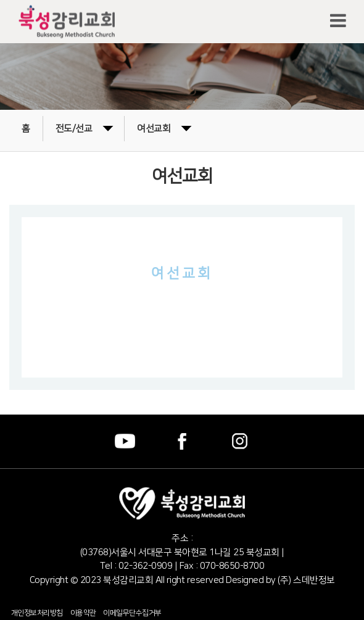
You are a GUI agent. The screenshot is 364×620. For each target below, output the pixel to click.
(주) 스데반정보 (305, 580)
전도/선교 (85, 127)
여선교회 (164, 127)
